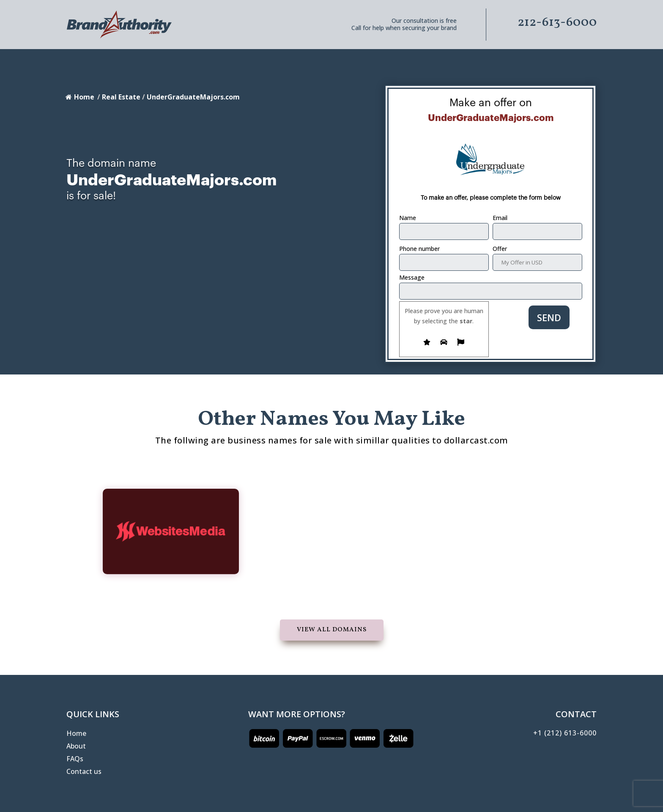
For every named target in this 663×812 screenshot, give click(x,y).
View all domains (332, 630)
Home (80, 97)
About (76, 747)
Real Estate (121, 97)
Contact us (84, 772)
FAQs (75, 760)
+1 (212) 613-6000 (565, 733)
